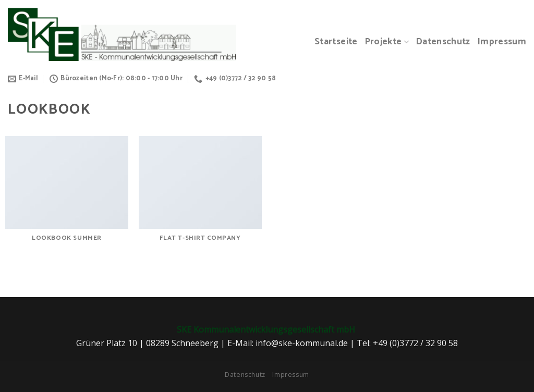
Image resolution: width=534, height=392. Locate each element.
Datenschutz (443, 42)
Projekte (387, 42)
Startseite (336, 42)
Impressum (502, 42)
